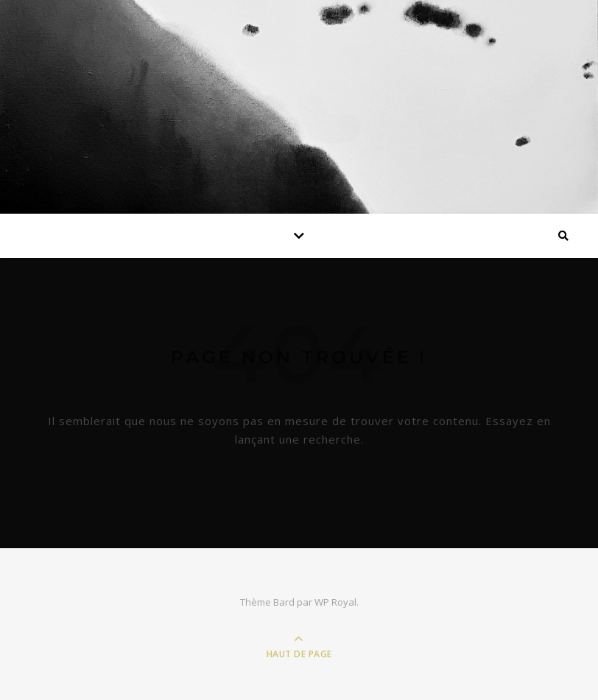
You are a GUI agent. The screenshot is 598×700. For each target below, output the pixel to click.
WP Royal (335, 602)
